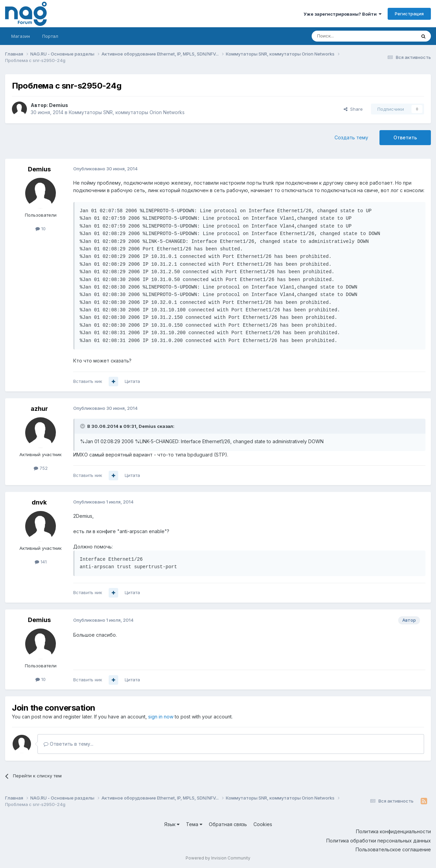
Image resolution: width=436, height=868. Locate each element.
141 (41, 562)
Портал (50, 36)
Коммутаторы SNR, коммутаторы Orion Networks (127, 112)
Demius (59, 105)
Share (353, 109)
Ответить (405, 137)
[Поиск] (345, 36)
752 (41, 468)
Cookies (263, 824)
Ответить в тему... (68, 744)
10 (41, 229)
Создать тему (351, 137)
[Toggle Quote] (83, 426)
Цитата (132, 381)
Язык (172, 824)
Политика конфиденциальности (393, 831)
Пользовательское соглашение (393, 849)
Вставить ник (88, 381)
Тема (194, 824)
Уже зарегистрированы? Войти (342, 14)
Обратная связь (228, 824)
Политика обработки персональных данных (379, 841)
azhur (39, 409)
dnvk (39, 502)
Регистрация (409, 14)
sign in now (161, 717)
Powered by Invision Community (218, 858)
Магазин (21, 36)
